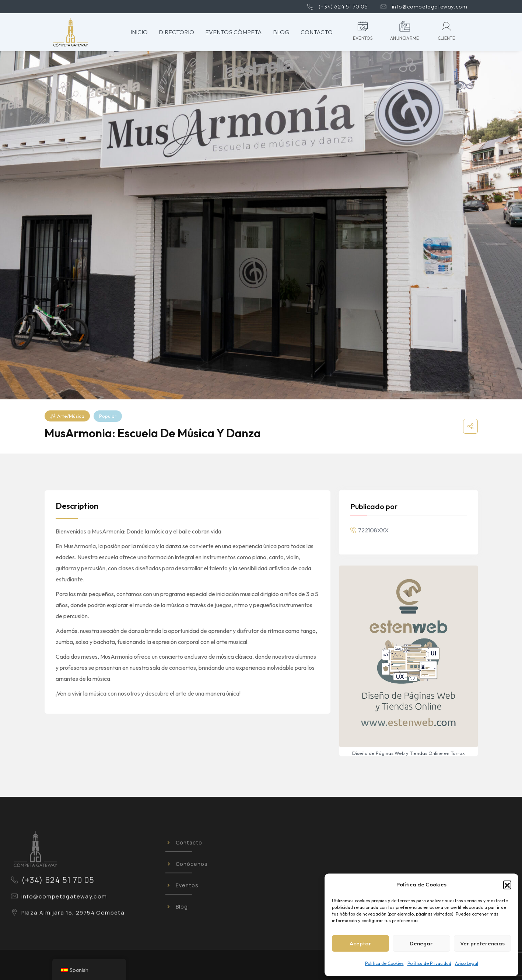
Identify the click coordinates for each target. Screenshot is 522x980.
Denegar (421, 943)
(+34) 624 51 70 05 (343, 6)
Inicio (139, 32)
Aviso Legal (467, 963)
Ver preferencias (482, 943)
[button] (507, 885)
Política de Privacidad (429, 963)
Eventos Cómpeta (234, 32)
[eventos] (363, 26)
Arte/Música (67, 416)
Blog (281, 32)
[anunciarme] (405, 26)
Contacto (317, 32)
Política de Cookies (384, 963)
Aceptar (360, 943)
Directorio (176, 32)
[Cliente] (446, 26)
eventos (363, 38)
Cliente (446, 38)
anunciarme (404, 38)
